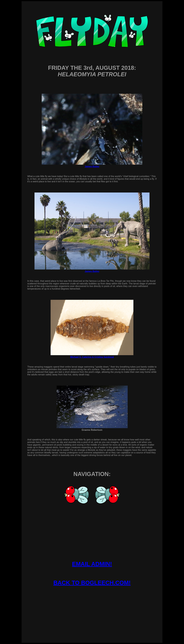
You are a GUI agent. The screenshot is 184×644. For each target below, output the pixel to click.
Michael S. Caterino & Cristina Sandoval (92, 357)
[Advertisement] (92, 605)
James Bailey (92, 166)
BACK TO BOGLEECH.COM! (92, 583)
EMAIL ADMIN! (92, 564)
